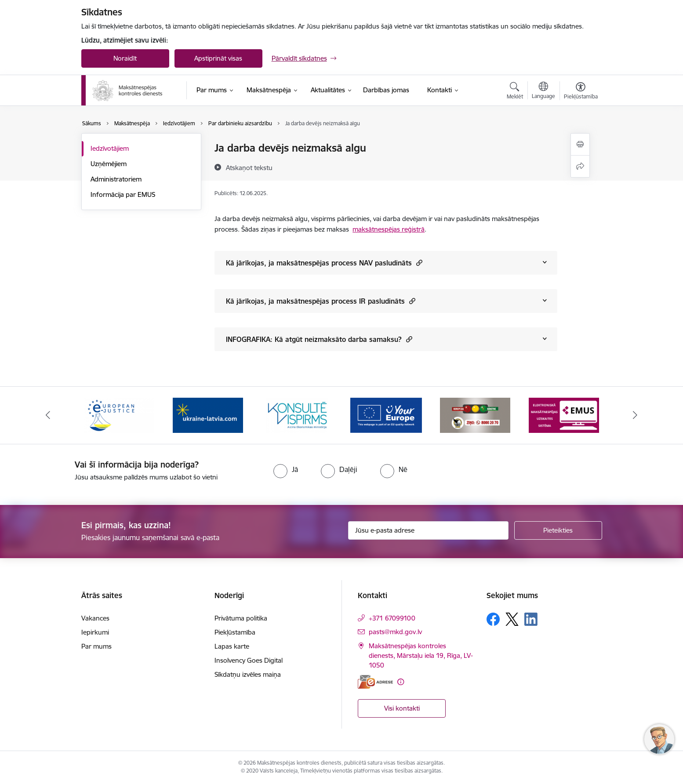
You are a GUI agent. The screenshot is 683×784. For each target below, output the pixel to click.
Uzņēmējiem (109, 164)
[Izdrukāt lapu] (580, 144)
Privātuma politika (241, 618)
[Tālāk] (636, 415)
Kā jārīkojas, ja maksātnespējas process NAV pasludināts (324, 263)
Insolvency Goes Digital (249, 660)
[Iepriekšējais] (48, 415)
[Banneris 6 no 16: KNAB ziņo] (564, 415)
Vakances (95, 618)
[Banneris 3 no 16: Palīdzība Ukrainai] (297, 415)
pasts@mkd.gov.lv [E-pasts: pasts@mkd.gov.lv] (395, 632)
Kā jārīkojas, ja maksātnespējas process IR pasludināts (321, 301)
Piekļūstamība (235, 632)
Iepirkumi (95, 632)
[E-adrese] (375, 682)
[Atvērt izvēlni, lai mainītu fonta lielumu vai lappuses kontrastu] (581, 92)
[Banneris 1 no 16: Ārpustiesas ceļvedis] (119, 415)
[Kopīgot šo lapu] (580, 166)
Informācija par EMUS (123, 194)
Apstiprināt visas (218, 58)
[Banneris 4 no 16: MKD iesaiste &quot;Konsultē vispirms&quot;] (386, 415)
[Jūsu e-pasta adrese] (428, 530)
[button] (418, 263)
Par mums (96, 646)
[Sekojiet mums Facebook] (493, 619)
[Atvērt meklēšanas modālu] (515, 92)
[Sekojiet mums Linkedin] (531, 619)
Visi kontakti (402, 708)
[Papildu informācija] (401, 682)
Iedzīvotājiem (110, 148)
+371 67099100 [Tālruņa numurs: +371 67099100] (392, 618)
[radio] (286, 469)
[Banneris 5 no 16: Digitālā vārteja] (475, 415)
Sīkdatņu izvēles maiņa (248, 674)
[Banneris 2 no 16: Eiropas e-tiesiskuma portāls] (208, 415)
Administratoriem (116, 179)
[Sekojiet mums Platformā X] (512, 619)
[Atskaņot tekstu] (249, 167)
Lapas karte (232, 646)
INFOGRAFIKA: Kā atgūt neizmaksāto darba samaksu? (319, 339)
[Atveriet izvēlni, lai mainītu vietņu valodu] (543, 91)
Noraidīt (125, 58)
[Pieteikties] (558, 530)
